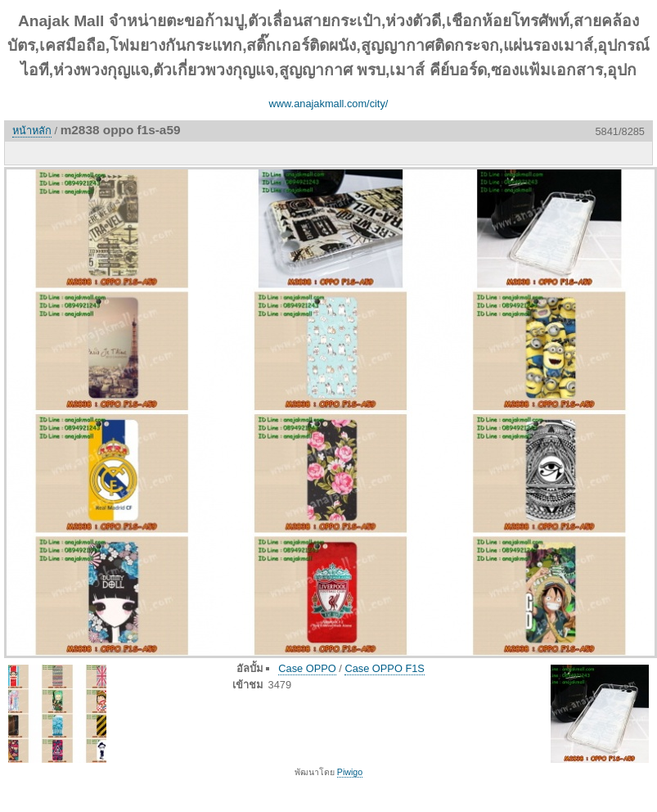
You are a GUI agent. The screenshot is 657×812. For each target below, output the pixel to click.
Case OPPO (307, 668)
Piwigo (350, 772)
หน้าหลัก (32, 131)
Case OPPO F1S (384, 668)
